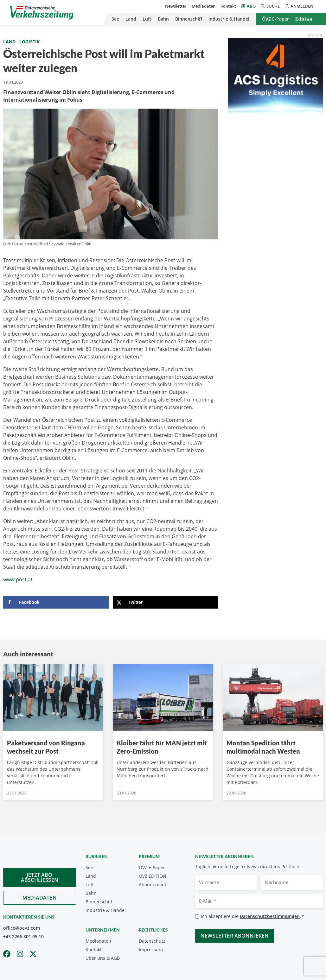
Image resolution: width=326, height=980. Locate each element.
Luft (147, 19)
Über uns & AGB (103, 958)
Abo (251, 6)
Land (131, 19)
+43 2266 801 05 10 (23, 936)
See (115, 19)
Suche (270, 6)
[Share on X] (166, 602)
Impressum (151, 949)
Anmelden (299, 6)
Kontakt (228, 6)
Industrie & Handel (229, 19)
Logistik (29, 42)
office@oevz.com (22, 928)
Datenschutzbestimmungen (270, 916)
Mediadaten (204, 6)
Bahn (163, 19)
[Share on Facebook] (56, 602)
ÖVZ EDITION (153, 876)
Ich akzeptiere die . (252, 917)
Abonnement (153, 885)
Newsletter (176, 6)
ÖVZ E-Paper (275, 19)
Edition (304, 19)
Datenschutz (152, 941)
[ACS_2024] (275, 75)
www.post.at (18, 579)
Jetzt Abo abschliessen (40, 877)
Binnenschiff (189, 19)
